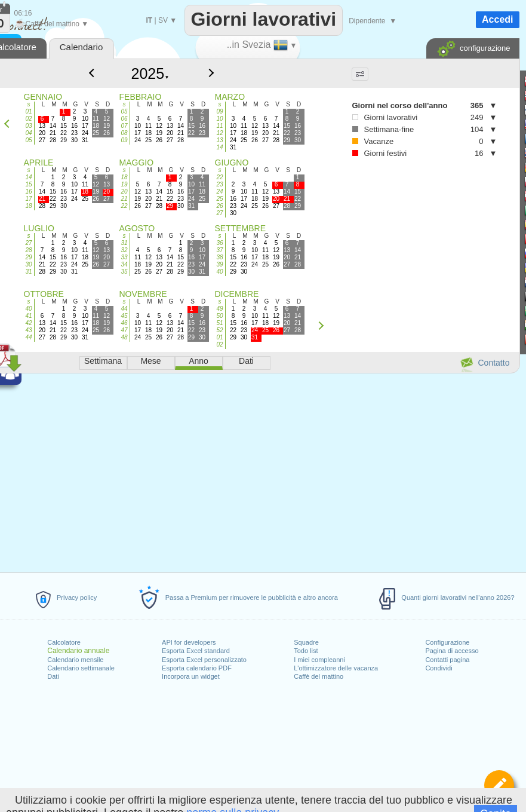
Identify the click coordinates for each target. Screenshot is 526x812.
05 (28, 140)
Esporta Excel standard (196, 651)
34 (124, 264)
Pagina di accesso (452, 651)
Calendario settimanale (81, 668)
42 (28, 323)
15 (28, 184)
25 (219, 199)
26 (219, 206)
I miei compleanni (319, 660)
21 (124, 199)
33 (124, 257)
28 (28, 250)
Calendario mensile (75, 660)
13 (219, 140)
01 (28, 111)
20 (124, 191)
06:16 (23, 13)
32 (124, 250)
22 (124, 206)
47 (124, 330)
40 (219, 272)
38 (219, 257)
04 (28, 133)
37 (219, 250)
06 (124, 119)
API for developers (189, 642)
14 (219, 147)
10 (219, 119)
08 (124, 133)
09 (124, 140)
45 (124, 316)
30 (28, 264)
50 (219, 316)
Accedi (497, 19)
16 (28, 191)
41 (28, 316)
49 (219, 309)
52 (219, 330)
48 (124, 337)
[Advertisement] (378, 228)
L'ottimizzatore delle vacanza (336, 668)
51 (219, 323)
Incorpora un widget (191, 676)
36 (219, 243)
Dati (53, 676)
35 (124, 272)
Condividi (439, 668)
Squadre (306, 642)
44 (28, 337)
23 (219, 184)
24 (219, 191)
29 (28, 257)
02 (28, 119)
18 (28, 206)
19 (124, 184)
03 (28, 126)
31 (28, 272)
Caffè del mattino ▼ (52, 24)
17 (28, 199)
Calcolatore (64, 642)
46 (124, 323)
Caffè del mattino (319, 676)
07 (124, 126)
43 (28, 330)
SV (163, 20)
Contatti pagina (447, 660)
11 (219, 126)
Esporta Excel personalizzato (204, 660)
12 (219, 133)
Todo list (306, 651)
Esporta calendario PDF (197, 668)
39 (219, 264)
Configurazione (447, 642)
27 (219, 213)
